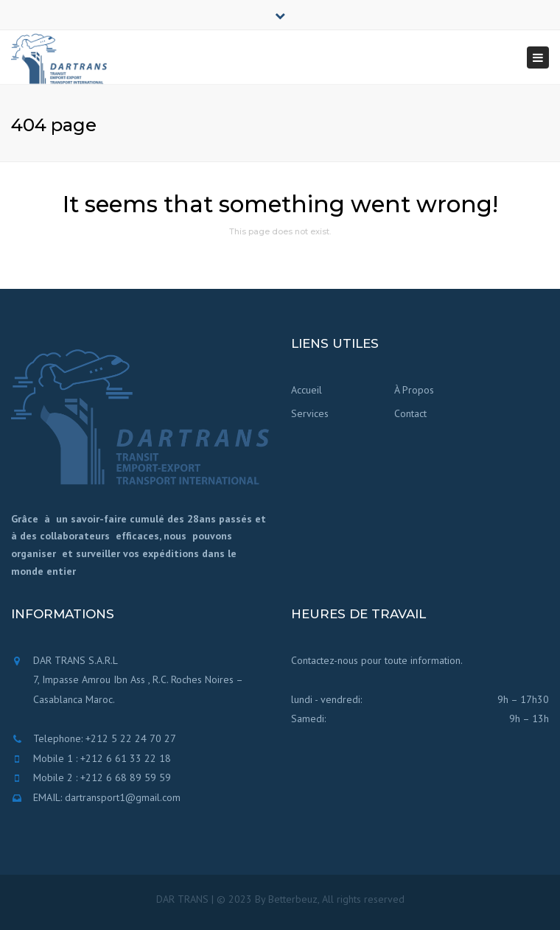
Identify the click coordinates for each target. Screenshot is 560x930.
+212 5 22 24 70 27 (131, 738)
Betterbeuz (293, 899)
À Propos (414, 390)
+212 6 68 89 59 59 (126, 777)
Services (310, 413)
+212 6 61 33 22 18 (126, 758)
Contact (410, 413)
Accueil (307, 390)
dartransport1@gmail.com (123, 797)
